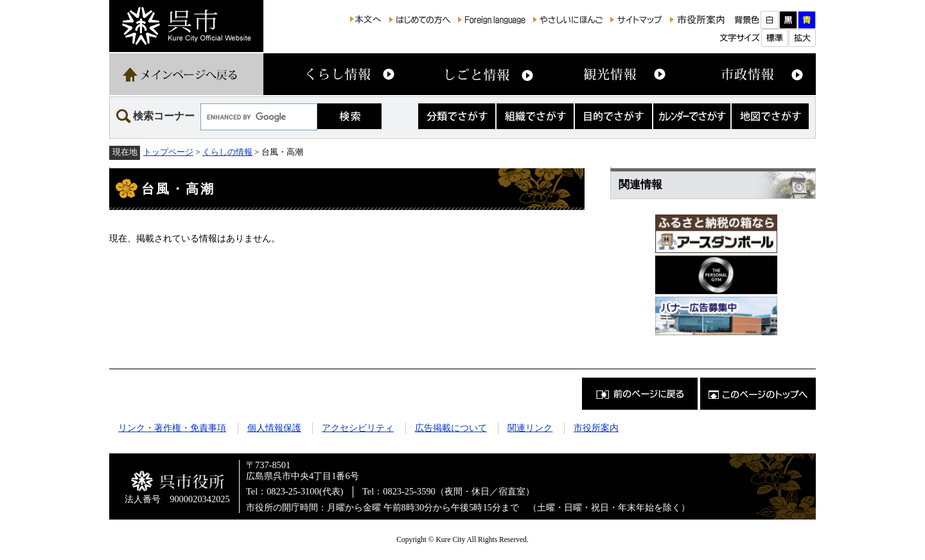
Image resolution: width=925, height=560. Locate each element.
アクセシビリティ (358, 428)
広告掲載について (451, 428)
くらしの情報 (227, 152)
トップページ (168, 152)
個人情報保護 (274, 428)
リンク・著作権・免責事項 (172, 428)
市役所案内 (596, 428)
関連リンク (530, 428)
